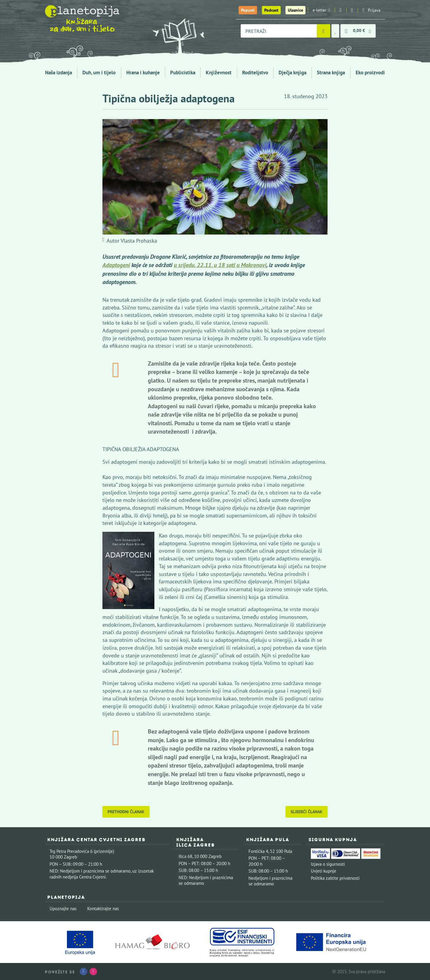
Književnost (219, 73)
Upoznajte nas (63, 909)
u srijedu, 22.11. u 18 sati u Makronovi (220, 265)
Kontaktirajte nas (103, 909)
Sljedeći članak (307, 812)
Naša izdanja (59, 73)
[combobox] (279, 31)
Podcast (271, 10)
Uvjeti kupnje (324, 871)
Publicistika (183, 73)
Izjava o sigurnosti (328, 864)
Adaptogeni (116, 265)
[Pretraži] (324, 31)
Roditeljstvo (255, 73)
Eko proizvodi (370, 73)
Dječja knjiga (292, 73)
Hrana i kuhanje (143, 73)
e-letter (321, 10)
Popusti (248, 10)
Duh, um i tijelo (99, 73)
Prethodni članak (126, 812)
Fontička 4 (258, 851)
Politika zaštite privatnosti (335, 878)
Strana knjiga (331, 73)
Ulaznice (295, 10)
